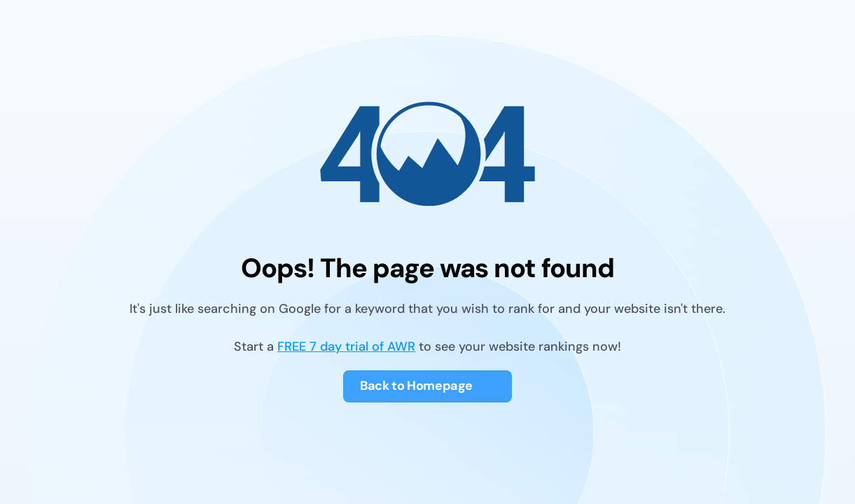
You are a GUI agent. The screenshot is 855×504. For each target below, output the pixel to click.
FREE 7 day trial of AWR (346, 347)
